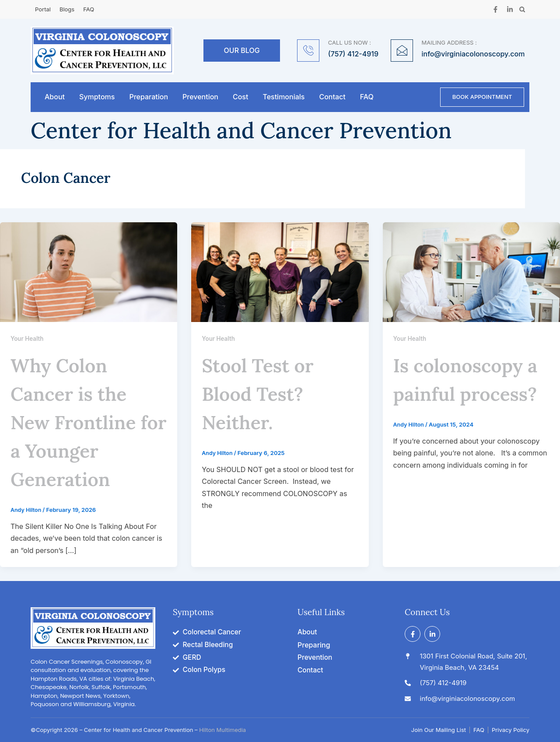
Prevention (200, 98)
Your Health (28, 340)
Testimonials (283, 98)
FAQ (367, 98)
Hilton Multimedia (222, 731)
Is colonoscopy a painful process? (469, 394)
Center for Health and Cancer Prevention (241, 132)
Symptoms (97, 98)
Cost (240, 98)
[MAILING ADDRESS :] (402, 51)
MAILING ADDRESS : (449, 42)
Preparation (149, 98)
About (55, 98)
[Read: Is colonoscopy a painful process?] (471, 273)
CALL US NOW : (350, 42)
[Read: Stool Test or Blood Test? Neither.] (280, 273)
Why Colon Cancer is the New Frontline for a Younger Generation (84, 423)
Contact (332, 98)
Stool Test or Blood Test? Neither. (267, 394)
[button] (522, 9)
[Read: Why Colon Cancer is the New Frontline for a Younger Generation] (89, 273)
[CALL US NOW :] (308, 51)
